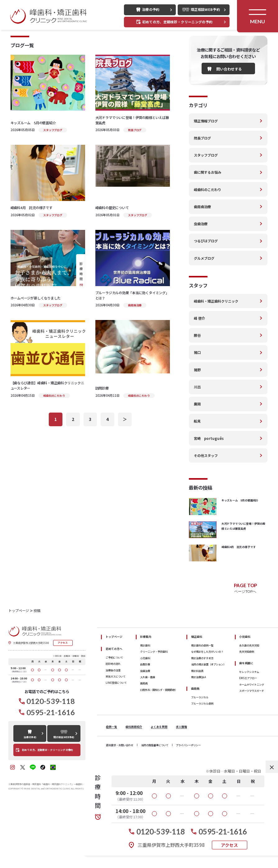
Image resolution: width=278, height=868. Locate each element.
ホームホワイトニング (252, 748)
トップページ (114, 700)
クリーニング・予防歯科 (154, 715)
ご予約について (114, 721)
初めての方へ (114, 713)
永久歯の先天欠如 (249, 709)
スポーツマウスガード (252, 754)
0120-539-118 (161, 832)
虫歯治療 (145, 734)
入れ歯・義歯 (148, 741)
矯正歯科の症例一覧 (202, 709)
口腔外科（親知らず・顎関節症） (159, 753)
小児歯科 (145, 722)
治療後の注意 (113, 734)
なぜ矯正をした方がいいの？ (207, 715)
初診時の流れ (113, 727)
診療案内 (146, 700)
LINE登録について (116, 746)
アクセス (229, 845)
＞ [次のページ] (125, 483)
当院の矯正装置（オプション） (208, 728)
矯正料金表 (197, 734)
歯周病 (144, 747)
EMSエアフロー (248, 742)
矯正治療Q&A (198, 741)
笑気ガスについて (116, 740)
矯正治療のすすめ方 (202, 722)
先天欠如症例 (247, 715)
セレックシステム (249, 735)
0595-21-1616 (223, 832)
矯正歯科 (145, 709)
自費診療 (145, 728)
